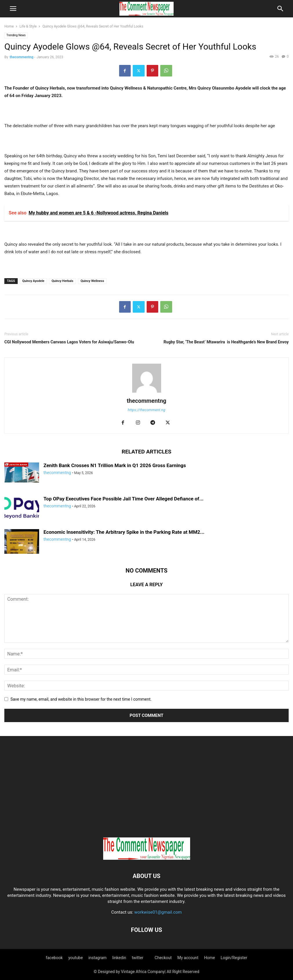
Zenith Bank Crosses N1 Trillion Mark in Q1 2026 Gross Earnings (115, 465)
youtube (76, 958)
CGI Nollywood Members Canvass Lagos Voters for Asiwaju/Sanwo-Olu (69, 342)
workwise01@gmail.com (158, 912)
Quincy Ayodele (33, 281)
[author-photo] (147, 393)
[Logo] (147, 858)
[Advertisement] (146, 788)
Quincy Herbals (62, 281)
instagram (98, 958)
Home (9, 26)
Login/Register (234, 958)
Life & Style (28, 26)
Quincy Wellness (92, 281)
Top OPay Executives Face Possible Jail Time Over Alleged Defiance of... (123, 499)
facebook (54, 958)
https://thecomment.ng (147, 410)
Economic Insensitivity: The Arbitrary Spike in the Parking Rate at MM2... (124, 532)
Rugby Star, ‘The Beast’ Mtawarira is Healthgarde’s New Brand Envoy (226, 342)
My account (188, 958)
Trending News (16, 35)
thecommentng (21, 57)
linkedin (119, 958)
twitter (138, 958)
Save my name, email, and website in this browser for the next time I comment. (81, 699)
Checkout (163, 958)
